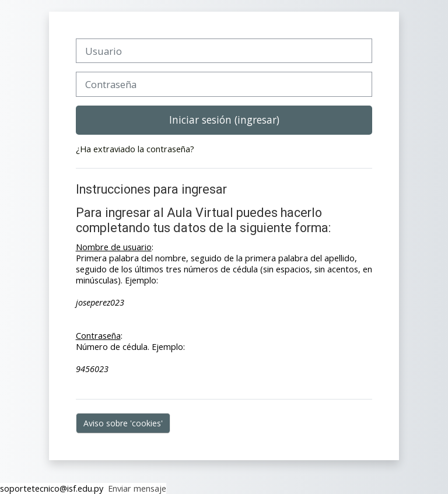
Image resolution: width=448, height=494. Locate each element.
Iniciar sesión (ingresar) (224, 120)
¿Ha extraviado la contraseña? (135, 149)
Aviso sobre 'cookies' (123, 423)
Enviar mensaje (135, 488)
